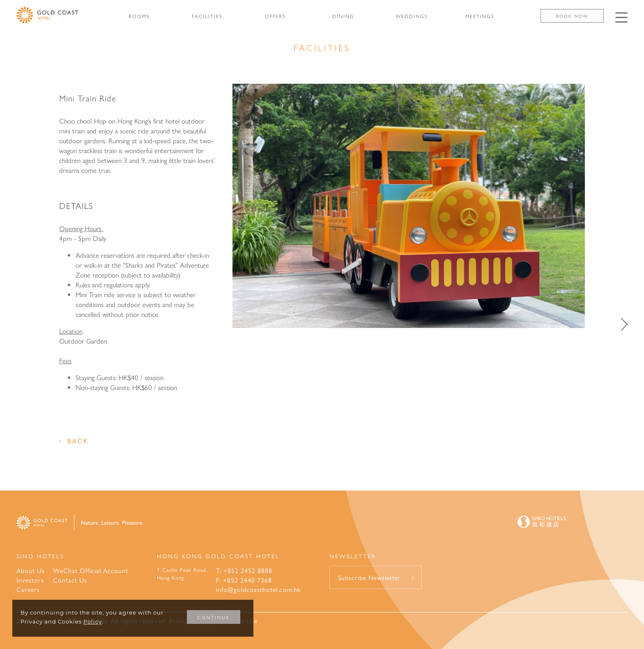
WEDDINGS (412, 16)
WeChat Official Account (91, 570)
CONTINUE (214, 617)
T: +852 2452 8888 (244, 570)
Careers (28, 589)
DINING (343, 16)
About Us (31, 570)
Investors (30, 580)
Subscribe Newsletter (369, 577)
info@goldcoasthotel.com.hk (258, 589)
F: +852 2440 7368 (244, 580)
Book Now (572, 16)
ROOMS (139, 16)
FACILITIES (207, 16)
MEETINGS (480, 16)
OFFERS (275, 16)
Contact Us (70, 580)
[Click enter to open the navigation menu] (621, 17)
